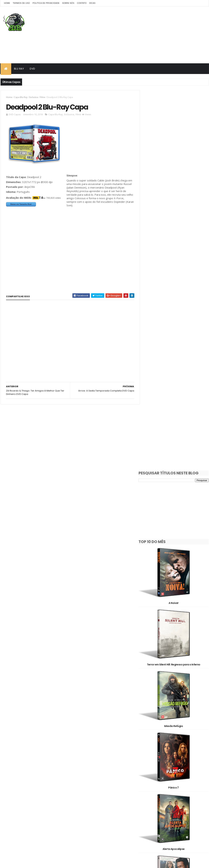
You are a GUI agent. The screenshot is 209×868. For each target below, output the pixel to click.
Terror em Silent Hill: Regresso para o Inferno (176, 276)
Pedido (170, 788)
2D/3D (149, 764)
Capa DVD (178, 770)
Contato (82, 3)
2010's (168, 757)
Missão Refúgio (176, 333)
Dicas (92, 3)
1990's (182, 751)
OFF (190, 782)
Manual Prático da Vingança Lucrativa (176, 505)
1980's (166, 751)
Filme (43, 97)
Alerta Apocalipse (176, 448)
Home (7, 3)
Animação (182, 764)
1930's (149, 751)
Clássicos (151, 776)
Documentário (174, 776)
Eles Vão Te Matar (176, 563)
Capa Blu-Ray (21, 97)
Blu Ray (19, 69)
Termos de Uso (21, 3)
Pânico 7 (176, 391)
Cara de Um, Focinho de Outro (176, 620)
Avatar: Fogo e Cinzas (176, 735)
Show (149, 795)
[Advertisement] (144, 35)
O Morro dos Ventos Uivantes (176, 678)
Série (188, 788)
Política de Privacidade (46, 3)
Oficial (149, 788)
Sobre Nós (68, 3)
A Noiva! (176, 218)
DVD (32, 69)
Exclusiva (34, 97)
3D (164, 764)
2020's (187, 757)
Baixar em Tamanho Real (21, 204)
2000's (150, 757)
